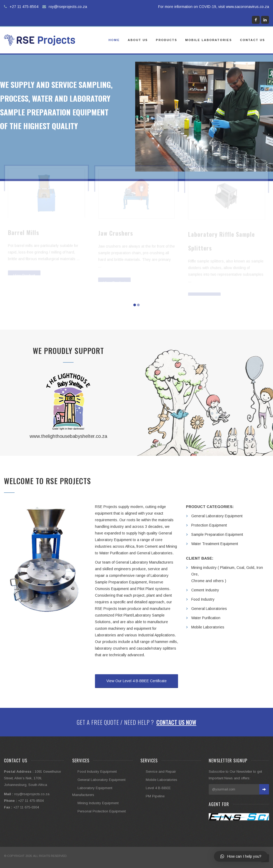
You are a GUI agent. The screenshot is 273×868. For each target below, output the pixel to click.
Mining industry (204, 568)
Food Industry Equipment (97, 772)
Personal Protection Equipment (102, 811)
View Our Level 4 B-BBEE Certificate (136, 681)
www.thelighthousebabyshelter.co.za (68, 436)
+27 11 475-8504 (24, 7)
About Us (138, 40)
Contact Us (252, 40)
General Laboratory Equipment (217, 516)
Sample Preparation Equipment (217, 534)
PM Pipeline (155, 796)
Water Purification (206, 618)
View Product (24, 265)
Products (167, 40)
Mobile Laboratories (209, 40)
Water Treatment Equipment (215, 544)
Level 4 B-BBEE (158, 788)
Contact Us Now (176, 722)
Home (114, 40)
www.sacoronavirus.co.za (247, 7)
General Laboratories (209, 609)
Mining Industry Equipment (98, 803)
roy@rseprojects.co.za (68, 7)
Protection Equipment (209, 525)
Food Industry (203, 599)
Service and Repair (161, 772)
